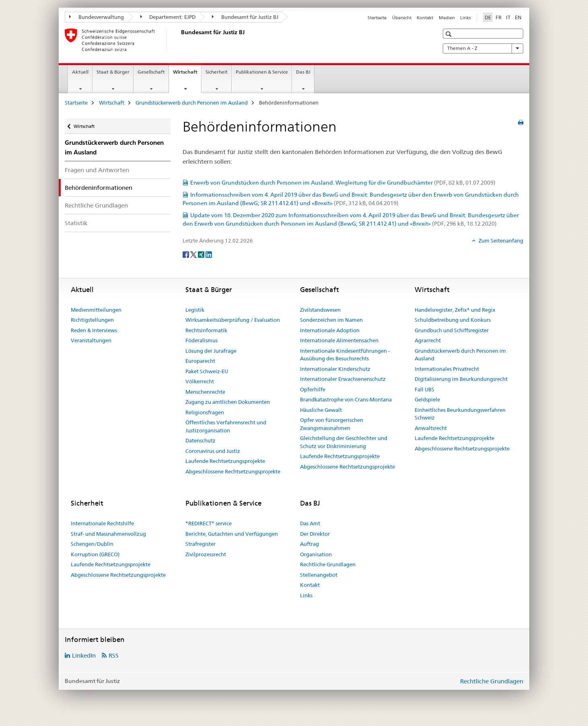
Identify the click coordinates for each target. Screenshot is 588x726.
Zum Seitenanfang (500, 241)
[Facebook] (186, 254)
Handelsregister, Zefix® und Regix (455, 310)
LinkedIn (84, 655)
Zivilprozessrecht (206, 554)
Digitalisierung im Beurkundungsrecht (461, 379)
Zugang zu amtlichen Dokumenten (228, 402)
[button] (449, 34)
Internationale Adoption (330, 330)
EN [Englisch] (518, 17)
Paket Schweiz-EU (207, 371)
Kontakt (425, 18)
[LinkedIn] (209, 254)
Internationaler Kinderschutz (335, 369)
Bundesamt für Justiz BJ (245, 17)
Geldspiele (427, 399)
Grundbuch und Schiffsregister (452, 330)
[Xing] (202, 254)
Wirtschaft (187, 74)
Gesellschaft (151, 72)
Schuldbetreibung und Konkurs (453, 320)
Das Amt (310, 523)
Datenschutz (200, 440)
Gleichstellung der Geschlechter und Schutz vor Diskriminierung (344, 442)
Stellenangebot (319, 575)
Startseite (377, 18)
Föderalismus (201, 340)
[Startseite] (179, 40)
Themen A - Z (483, 48)
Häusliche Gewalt (321, 410)
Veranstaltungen (91, 340)
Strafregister (200, 544)
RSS (114, 655)
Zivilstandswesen (320, 310)
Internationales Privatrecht (447, 369)
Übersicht (402, 18)
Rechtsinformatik (206, 330)
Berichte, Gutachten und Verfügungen (232, 534)
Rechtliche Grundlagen (96, 205)
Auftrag (309, 544)
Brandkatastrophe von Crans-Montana (346, 399)
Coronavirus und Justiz (213, 451)
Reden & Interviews (94, 330)
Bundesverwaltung (97, 17)
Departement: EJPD (168, 17)
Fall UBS (425, 389)
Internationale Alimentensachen (339, 340)
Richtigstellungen (92, 320)
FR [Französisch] (499, 17)
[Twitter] (194, 254)
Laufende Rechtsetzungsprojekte (225, 461)
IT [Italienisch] (508, 17)
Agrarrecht (428, 340)
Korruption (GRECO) (95, 554)
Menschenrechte (205, 392)
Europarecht (200, 361)
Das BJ (303, 72)
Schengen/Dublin (92, 544)
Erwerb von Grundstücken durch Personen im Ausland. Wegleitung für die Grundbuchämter (343, 183)
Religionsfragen (205, 412)
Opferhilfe (313, 389)
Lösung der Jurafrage (211, 351)
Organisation (316, 554)
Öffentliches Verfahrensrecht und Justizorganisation (226, 426)
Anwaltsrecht (431, 428)
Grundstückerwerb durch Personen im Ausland (192, 103)
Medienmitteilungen (96, 310)
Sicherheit (217, 72)
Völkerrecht (200, 381)
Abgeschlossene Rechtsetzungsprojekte (233, 471)
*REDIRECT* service (209, 523)
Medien (447, 18)
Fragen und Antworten (97, 170)
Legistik (195, 310)
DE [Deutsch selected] (488, 17)
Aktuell (80, 72)
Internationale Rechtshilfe (102, 523)
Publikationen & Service (262, 72)
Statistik (76, 223)
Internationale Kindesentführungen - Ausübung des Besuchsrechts (345, 355)
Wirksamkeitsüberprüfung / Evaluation (233, 320)
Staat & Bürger (113, 72)
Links (465, 18)
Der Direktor (315, 534)
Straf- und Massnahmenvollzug (108, 534)
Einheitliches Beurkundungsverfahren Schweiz (460, 414)
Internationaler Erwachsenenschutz (343, 379)
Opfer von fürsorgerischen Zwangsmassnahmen (332, 424)
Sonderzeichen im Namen (331, 320)
